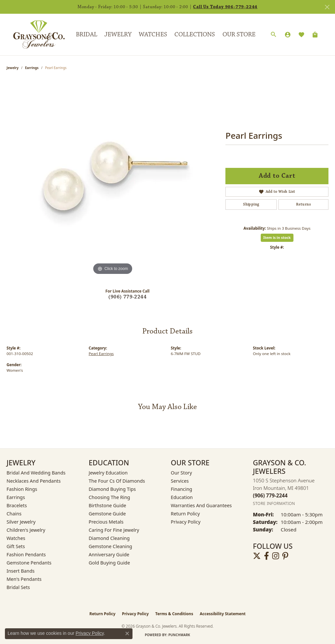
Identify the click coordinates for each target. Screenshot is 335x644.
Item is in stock (277, 237)
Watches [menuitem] (16, 538)
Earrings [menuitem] (16, 497)
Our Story (181, 473)
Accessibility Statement (222, 614)
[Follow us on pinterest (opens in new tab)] (285, 556)
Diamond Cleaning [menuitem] (109, 538)
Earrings (32, 68)
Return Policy (185, 514)
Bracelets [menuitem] (17, 505)
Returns (303, 204)
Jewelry (118, 34)
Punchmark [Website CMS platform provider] (179, 635)
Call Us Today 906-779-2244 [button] (225, 7)
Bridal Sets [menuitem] (18, 587)
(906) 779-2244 (127, 297)
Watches (153, 34)
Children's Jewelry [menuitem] (26, 530)
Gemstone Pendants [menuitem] (29, 563)
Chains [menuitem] (14, 514)
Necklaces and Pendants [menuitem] (34, 481)
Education (182, 497)
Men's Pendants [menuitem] (24, 579)
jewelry (13, 68)
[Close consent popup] (127, 634)
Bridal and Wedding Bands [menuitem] (36, 473)
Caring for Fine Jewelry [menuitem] (114, 530)
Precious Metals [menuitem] (106, 522)
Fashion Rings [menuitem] (22, 489)
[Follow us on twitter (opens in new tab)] (257, 556)
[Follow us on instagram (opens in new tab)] (276, 556)
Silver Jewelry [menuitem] (21, 522)
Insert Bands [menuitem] (21, 571)
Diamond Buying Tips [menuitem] (112, 489)
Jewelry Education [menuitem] (108, 473)
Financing (181, 489)
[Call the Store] (270, 495)
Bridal (87, 34)
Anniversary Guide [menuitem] (109, 555)
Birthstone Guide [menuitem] (107, 505)
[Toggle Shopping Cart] (315, 35)
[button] (273, 35)
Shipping (251, 204)
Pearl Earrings (101, 354)
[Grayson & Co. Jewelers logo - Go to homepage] (34, 34)
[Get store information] (274, 503)
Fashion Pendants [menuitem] (26, 555)
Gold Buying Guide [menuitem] (109, 563)
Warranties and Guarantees (201, 505)
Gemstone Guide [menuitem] (107, 514)
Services (180, 481)
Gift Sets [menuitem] (16, 546)
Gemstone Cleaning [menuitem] (110, 546)
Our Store (239, 34)
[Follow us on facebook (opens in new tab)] (266, 556)
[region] (113, 178)
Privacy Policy (186, 522)
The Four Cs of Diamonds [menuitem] (117, 481)
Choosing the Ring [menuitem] (109, 497)
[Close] (327, 7)
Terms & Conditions (174, 614)
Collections (195, 34)
